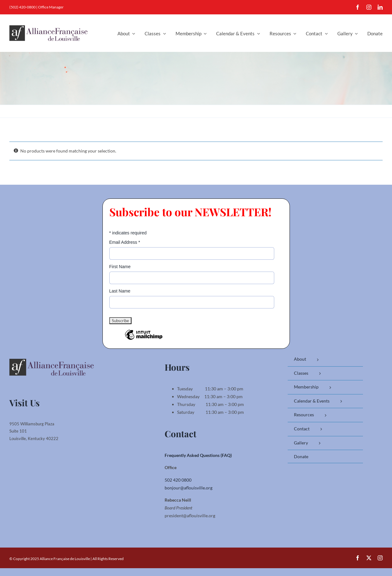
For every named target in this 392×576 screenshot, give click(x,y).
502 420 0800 (178, 480)
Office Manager (51, 7)
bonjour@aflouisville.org (189, 488)
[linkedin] (380, 7)
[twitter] (369, 558)
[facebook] (358, 7)
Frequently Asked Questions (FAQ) (198, 455)
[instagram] (369, 7)
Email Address (125, 242)
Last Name (120, 291)
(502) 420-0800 (22, 7)
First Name (120, 267)
